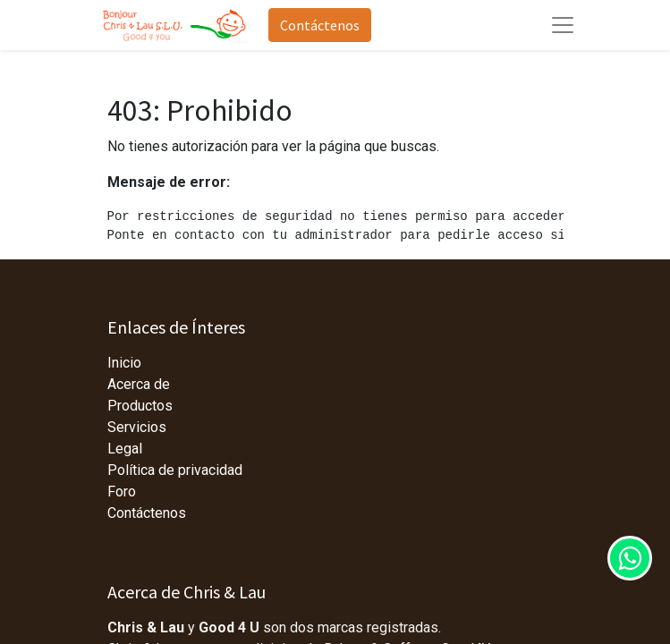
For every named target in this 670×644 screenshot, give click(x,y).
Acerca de (139, 384)
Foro (122, 491)
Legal (125, 449)
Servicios (137, 427)
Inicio (124, 363)
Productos (140, 406)
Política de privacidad (175, 470)
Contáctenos (320, 25)
